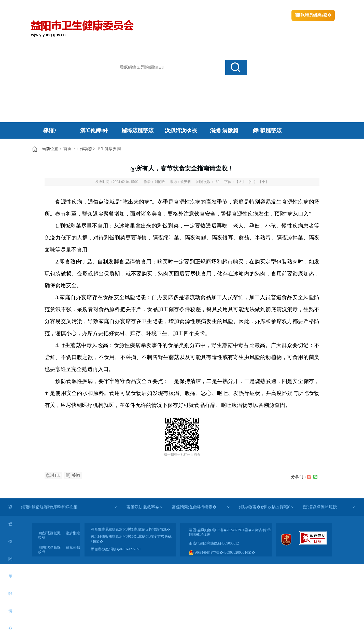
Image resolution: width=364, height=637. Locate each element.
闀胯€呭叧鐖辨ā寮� (313, 15)
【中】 (252, 182)
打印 (57, 475)
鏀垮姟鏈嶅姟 (137, 130)
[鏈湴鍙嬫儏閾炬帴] (329, 507)
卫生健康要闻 (109, 149)
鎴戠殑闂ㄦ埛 (247, 5)
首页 (67, 149)
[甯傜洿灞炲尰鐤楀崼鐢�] (201, 507)
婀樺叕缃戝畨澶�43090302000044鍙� (222, 553)
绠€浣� (269, 5)
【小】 (263, 182)
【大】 (240, 182)
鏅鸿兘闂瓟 (290, 5)
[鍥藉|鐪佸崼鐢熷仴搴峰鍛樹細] (69, 507)
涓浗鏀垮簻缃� (44, 5)
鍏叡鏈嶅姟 (267, 130)
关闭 (76, 475)
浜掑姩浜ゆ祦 (181, 130)
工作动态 (84, 149)
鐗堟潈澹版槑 (50, 547)
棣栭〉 (51, 130)
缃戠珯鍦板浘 (50, 533)
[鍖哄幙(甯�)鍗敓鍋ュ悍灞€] (266, 507)
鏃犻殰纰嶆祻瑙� (319, 5)
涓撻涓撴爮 (224, 130)
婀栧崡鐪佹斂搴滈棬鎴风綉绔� (87, 5)
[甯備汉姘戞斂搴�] (144, 507)
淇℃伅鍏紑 (94, 130)
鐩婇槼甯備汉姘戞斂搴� (136, 5)
